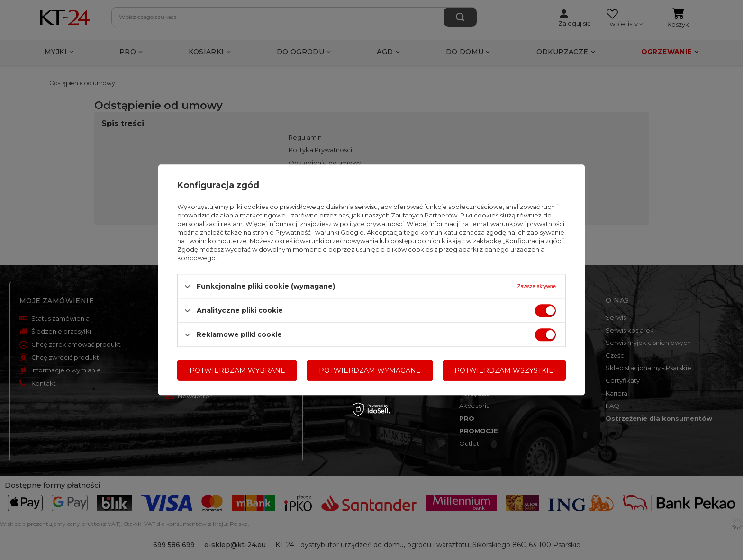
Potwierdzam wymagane (370, 370)
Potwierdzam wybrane (237, 370)
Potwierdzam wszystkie (504, 370)
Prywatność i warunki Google (320, 232)
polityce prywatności (372, 224)
